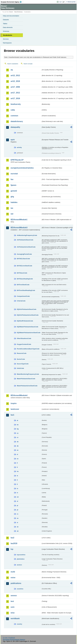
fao (12, 179)
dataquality (15, 127)
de (18, 442)
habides (14, 202)
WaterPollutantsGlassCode (26, 379)
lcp (12, 549)
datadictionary (17, 121)
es (18, 459)
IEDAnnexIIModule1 (19, 220)
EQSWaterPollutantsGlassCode (28, 327)
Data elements (8, 27)
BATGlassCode (22, 273)
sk (18, 527)
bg (18, 429)
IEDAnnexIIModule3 (19, 228)
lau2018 (14, 543)
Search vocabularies (13, 64)
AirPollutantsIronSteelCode (26, 247)
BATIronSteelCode (23, 285)
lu (17, 488)
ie (17, 476)
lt (17, 484)
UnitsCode (20, 368)
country (19, 624)
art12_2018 (15, 81)
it (17, 480)
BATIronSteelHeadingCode (26, 290)
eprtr (13, 140)
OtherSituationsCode (24, 338)
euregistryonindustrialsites (22, 168)
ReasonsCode (22, 353)
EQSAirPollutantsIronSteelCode (28, 315)
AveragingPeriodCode (24, 254)
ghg (12, 197)
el (17, 454)
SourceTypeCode (23, 364)
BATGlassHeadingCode (25, 279)
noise (13, 578)
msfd (13, 572)
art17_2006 (15, 87)
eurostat (14, 174)
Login (60, 2)
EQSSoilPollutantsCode (25, 321)
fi (17, 463)
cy (18, 433)
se (18, 518)
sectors (19, 565)
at (17, 420)
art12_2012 (15, 75)
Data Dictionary (18, 12)
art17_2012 (15, 93)
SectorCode (21, 359)
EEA (12, 2)
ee (18, 450)
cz (18, 437)
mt (18, 497)
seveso (14, 596)
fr (17, 467)
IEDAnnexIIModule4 (19, 395)
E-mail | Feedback (9, 638)
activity (19, 147)
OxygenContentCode (24, 344)
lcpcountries (21, 555)
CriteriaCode (21, 301)
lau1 (12, 415)
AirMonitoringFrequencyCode (27, 235)
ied (12, 214)
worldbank (15, 619)
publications (16, 583)
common (14, 116)
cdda (13, 110)
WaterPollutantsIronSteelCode (27, 386)
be (18, 425)
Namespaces (7, 43)
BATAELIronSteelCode (24, 266)
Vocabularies (8, 35)
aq (12, 70)
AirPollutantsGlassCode (25, 240)
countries (20, 589)
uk (18, 531)
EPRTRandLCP (17, 160)
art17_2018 (15, 98)
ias (12, 208)
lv (17, 493)
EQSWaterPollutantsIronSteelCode (29, 333)
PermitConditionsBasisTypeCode (28, 349)
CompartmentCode (23, 296)
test (12, 601)
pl (17, 505)
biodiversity (16, 104)
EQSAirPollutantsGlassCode (27, 309)
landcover (15, 409)
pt (17, 510)
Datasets (6, 20)
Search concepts (28, 64)
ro (18, 514)
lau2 (12, 538)
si (17, 522)
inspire (14, 403)
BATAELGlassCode (23, 259)
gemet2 (14, 191)
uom (13, 607)
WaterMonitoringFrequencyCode (28, 374)
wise (13, 613)
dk (18, 446)
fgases (14, 185)
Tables (5, 24)
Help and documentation (11, 16)
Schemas (6, 31)
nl (17, 501)
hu (18, 471)
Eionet (11, 12)
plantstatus (21, 559)
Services (6, 39)
